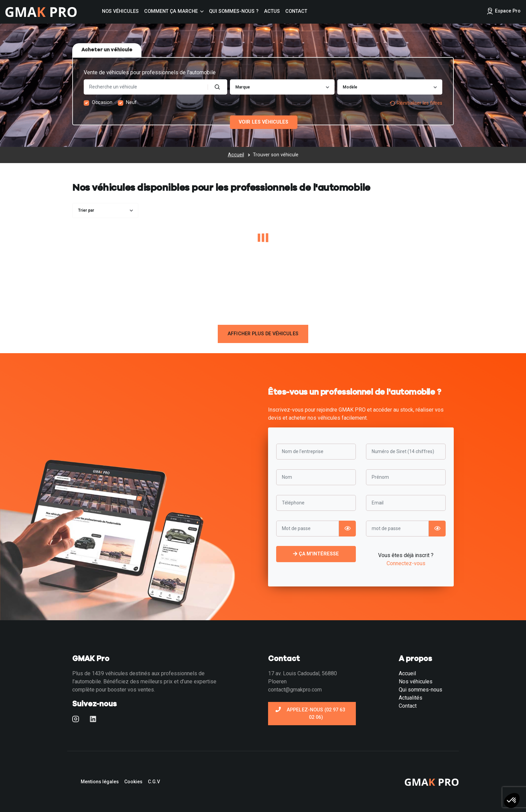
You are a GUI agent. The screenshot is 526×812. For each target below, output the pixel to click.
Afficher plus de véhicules (263, 334)
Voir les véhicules (264, 122)
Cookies (133, 782)
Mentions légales (100, 782)
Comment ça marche (171, 11)
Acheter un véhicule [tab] (107, 50)
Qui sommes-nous (420, 690)
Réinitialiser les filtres (416, 103)
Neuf (131, 102)
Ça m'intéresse (316, 554)
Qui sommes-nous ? (234, 11)
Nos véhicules (120, 11)
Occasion (102, 102)
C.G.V (154, 782)
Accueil (407, 673)
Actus (272, 11)
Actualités (411, 698)
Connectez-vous (406, 563)
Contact (296, 11)
